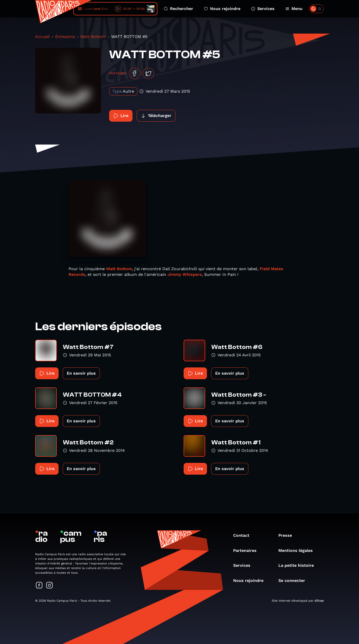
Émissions (65, 37)
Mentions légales (298, 550)
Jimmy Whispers (185, 274)
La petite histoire (299, 565)
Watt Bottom (93, 37)
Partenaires (247, 550)
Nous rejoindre (222, 9)
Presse (288, 535)
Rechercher (178, 9)
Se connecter (294, 580)
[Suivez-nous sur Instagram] (50, 586)
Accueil (42, 37)
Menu (294, 9)
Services (263, 9)
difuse (319, 601)
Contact (244, 535)
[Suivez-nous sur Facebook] (39, 586)
